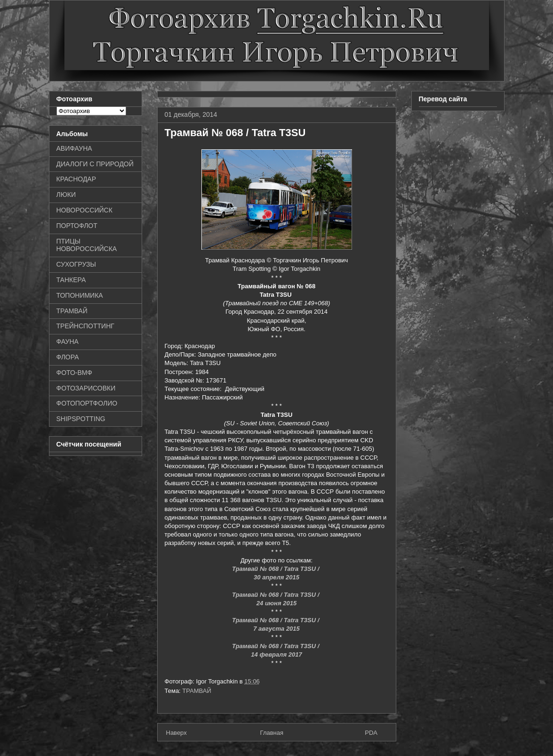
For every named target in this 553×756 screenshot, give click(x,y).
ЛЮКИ (66, 195)
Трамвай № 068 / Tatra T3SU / (276, 569)
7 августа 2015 (276, 629)
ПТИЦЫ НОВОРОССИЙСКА (87, 245)
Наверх (176, 733)
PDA (371, 733)
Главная (272, 733)
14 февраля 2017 (276, 654)
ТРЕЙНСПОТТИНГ (85, 326)
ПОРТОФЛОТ (77, 226)
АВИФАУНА (74, 148)
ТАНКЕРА (71, 280)
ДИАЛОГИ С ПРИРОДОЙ (95, 164)
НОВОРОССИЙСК (84, 210)
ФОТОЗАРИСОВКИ (86, 388)
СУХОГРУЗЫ (76, 264)
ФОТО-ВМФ (75, 373)
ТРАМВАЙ (197, 691)
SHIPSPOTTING (81, 419)
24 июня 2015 (276, 603)
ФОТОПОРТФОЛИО (87, 403)
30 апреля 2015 (276, 577)
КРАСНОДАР (76, 179)
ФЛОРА (68, 357)
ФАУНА (68, 341)
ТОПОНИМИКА (80, 295)
